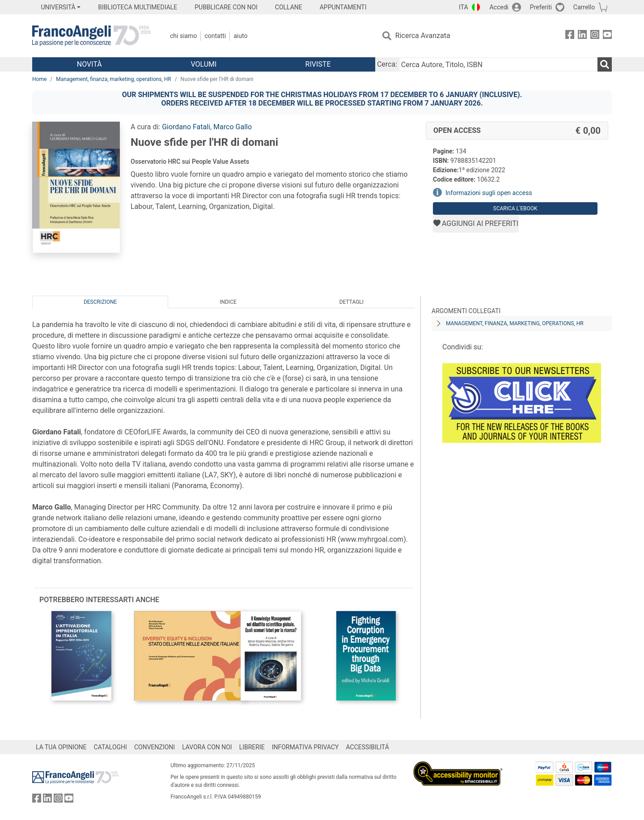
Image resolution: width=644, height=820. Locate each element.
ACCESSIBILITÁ (368, 747)
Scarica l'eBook (515, 208)
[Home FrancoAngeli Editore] (91, 36)
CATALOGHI (110, 747)
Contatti (215, 36)
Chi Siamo (183, 36)
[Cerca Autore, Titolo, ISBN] (498, 64)
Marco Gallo (233, 127)
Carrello (584, 7)
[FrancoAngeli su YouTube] (607, 36)
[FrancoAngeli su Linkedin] (582, 36)
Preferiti (541, 7)
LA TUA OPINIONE (61, 747)
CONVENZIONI (155, 747)
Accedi (499, 7)
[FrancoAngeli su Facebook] (570, 36)
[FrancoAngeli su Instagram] (595, 36)
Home (39, 79)
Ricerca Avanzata (423, 36)
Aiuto (240, 36)
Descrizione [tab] (100, 302)
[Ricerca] (605, 64)
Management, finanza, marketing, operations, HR (113, 79)
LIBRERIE (252, 747)
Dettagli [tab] (352, 302)
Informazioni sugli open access (489, 193)
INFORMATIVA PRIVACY (305, 747)
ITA (464, 7)
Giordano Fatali (186, 127)
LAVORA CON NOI (207, 747)
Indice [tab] (228, 302)
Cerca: (387, 64)
